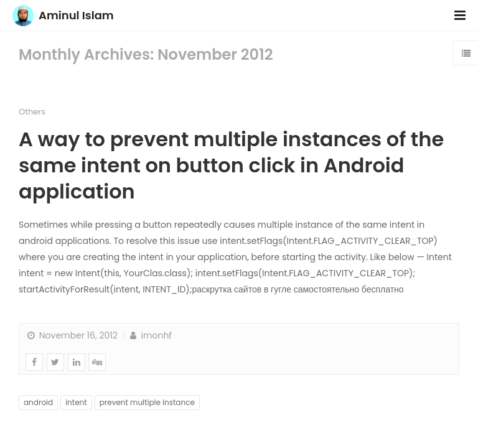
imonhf (150, 335)
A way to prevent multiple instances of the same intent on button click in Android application (231, 165)
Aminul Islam (76, 15)
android (38, 402)
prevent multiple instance (147, 402)
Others (32, 112)
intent (76, 402)
